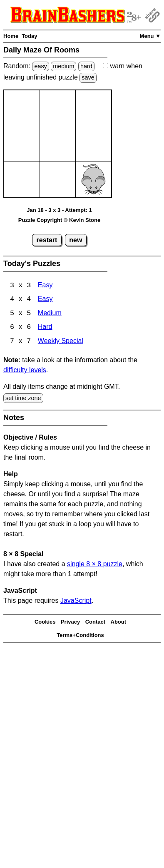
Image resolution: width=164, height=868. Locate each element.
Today (29, 36)
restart (47, 240)
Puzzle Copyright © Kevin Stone (59, 220)
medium (63, 66)
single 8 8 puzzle (95, 565)
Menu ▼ (150, 36)
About (119, 623)
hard (86, 66)
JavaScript (76, 601)
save (88, 77)
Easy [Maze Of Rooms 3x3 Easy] (45, 286)
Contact (95, 623)
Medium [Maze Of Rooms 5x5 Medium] (50, 314)
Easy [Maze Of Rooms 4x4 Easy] (45, 300)
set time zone (23, 399)
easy (40, 66)
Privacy (70, 623)
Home (11, 36)
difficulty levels (25, 371)
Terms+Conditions (80, 636)
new (76, 240)
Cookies (45, 623)
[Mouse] (93, 180)
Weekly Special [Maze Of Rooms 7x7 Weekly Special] (61, 342)
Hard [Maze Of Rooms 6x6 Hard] (45, 328)
